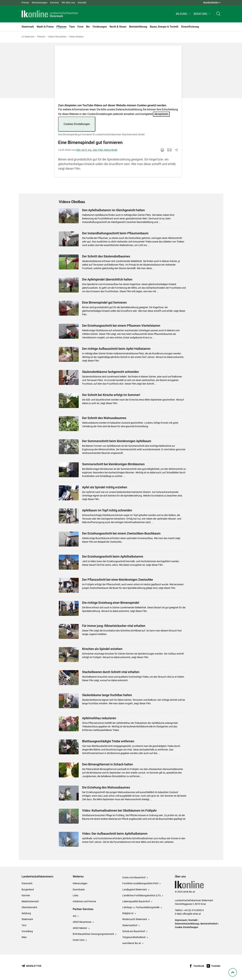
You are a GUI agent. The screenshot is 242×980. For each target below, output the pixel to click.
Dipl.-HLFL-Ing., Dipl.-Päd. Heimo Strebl (97, 150)
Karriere (55, 3)
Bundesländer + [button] (212, 3)
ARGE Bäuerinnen (82, 922)
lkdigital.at (128, 913)
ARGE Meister (80, 928)
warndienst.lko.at (132, 943)
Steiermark (27, 919)
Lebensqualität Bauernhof (136, 901)
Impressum (181, 920)
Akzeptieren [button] (161, 114)
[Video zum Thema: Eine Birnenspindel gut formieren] (118, 75)
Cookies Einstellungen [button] (77, 124)
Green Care (79, 940)
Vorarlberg (27, 931)
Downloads (79, 890)
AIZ (75, 916)
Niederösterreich (30, 901)
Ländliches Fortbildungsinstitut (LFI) (142, 895)
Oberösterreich (29, 907)
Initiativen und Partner (84, 901)
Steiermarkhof (130, 925)
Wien (24, 937)
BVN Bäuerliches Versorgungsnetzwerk (93, 934)
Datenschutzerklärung (129, 109)
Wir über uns (68, 3)
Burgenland (28, 890)
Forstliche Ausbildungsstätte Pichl (140, 883)
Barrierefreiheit (209, 924)
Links (76, 895)
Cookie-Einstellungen (187, 927)
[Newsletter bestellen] (31, 966)
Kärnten (26, 895)
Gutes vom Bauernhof (134, 877)
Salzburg (26, 913)
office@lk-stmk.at (192, 914)
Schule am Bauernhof (134, 931)
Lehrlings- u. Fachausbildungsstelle (141, 907)
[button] (183, 15)
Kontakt (82, 3)
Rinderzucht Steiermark (135, 919)
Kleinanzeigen (40, 3)
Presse (25, 3)
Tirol (24, 925)
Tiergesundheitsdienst (134, 937)
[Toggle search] (218, 15)
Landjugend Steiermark (135, 890)
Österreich (27, 883)
